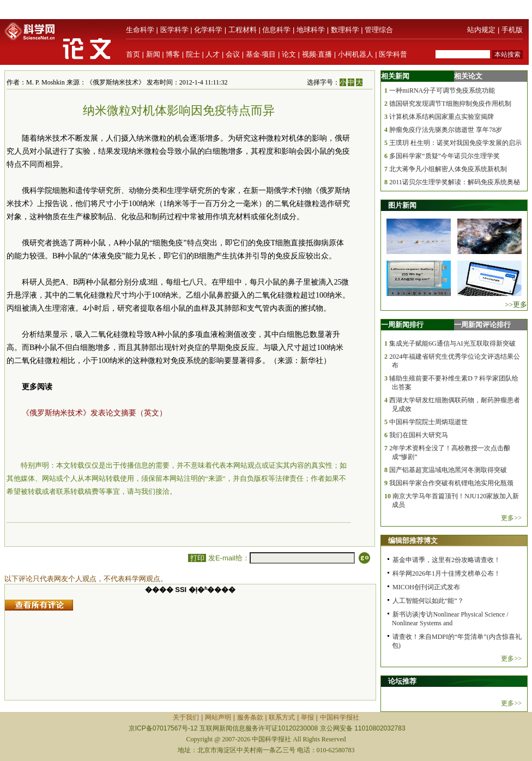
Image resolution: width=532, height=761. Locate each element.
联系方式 (282, 717)
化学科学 (208, 30)
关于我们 (186, 717)
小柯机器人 (356, 54)
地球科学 (311, 30)
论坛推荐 (402, 681)
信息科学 (276, 30)
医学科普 (393, 54)
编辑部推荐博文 (413, 540)
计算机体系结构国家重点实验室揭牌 (442, 117)
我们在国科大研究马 (419, 435)
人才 (213, 54)
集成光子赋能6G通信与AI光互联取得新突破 (452, 343)
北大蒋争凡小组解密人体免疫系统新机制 (448, 169)
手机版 (512, 30)
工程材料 (243, 30)
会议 (233, 54)
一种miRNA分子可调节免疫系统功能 (442, 90)
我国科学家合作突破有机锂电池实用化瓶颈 (451, 483)
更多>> (511, 518)
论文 (289, 54)
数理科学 (345, 30)
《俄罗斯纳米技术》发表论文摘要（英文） (94, 413)
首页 (133, 54)
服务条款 (250, 717)
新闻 (153, 54)
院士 (193, 54)
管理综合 (379, 30)
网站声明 (218, 717)
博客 (173, 54)
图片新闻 (402, 205)
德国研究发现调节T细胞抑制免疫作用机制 (450, 104)
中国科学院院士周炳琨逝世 (428, 422)
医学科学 (174, 30)
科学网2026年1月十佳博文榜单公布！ (446, 573)
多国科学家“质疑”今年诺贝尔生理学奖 (445, 156)
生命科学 (140, 30)
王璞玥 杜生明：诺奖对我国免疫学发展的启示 (455, 143)
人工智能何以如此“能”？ (428, 601)
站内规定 (481, 30)
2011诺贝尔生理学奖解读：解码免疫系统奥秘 (455, 182)
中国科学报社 (340, 717)
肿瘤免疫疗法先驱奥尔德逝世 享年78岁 (446, 130)
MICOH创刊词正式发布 (426, 587)
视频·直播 (317, 54)
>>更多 (516, 304)
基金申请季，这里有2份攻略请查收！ (446, 560)
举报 (307, 717)
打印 (197, 558)
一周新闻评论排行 (482, 325)
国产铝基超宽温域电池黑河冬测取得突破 (448, 470)
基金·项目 (261, 54)
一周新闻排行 (402, 325)
